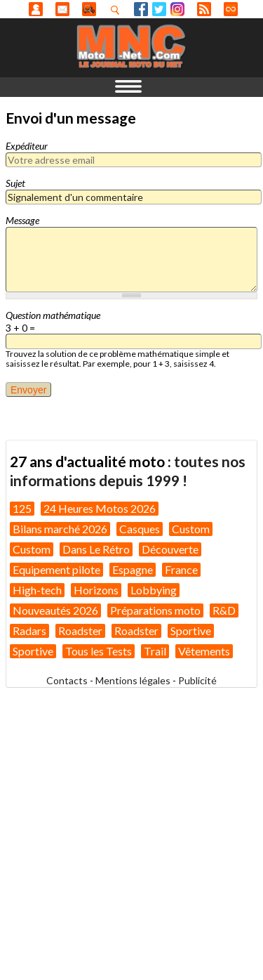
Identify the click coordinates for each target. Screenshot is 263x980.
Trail (155, 651)
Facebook (141, 9)
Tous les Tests (99, 651)
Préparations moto (155, 610)
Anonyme (36, 9)
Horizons (96, 590)
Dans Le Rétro (96, 549)
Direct (231, 9)
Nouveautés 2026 (55, 610)
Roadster (80, 631)
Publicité (197, 680)
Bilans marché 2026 (60, 529)
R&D (224, 610)
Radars (29, 631)
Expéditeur (27, 146)
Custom (191, 529)
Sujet (15, 183)
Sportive (191, 631)
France (181, 569)
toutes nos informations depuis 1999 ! (128, 470)
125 (22, 508)
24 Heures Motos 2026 (100, 508)
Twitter (159, 9)
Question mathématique (53, 315)
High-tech (37, 590)
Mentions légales (133, 680)
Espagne (133, 569)
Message (22, 220)
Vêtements (204, 651)
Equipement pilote (56, 569)
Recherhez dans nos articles (118, 10)
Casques (140, 529)
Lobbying (154, 590)
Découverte (170, 549)
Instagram (177, 9)
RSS (204, 9)
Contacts (67, 680)
